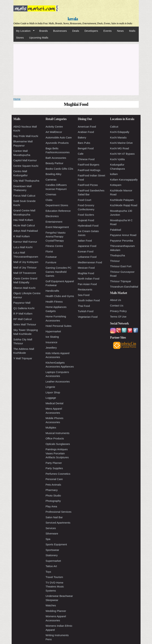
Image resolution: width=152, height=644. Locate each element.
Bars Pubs (84, 143)
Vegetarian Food (88, 317)
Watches (51, 605)
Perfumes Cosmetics (58, 474)
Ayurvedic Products (57, 143)
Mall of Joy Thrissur (25, 268)
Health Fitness (54, 302)
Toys (48, 572)
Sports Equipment (56, 544)
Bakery (82, 137)
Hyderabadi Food (88, 226)
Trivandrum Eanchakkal (124, 287)
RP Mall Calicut (23, 319)
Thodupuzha (118, 255)
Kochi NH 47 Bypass (122, 154)
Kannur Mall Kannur (25, 242)
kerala (73, 19)
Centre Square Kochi (26, 166)
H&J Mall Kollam (23, 220)
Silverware (52, 533)
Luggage (51, 398)
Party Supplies (54, 468)
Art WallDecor (54, 132)
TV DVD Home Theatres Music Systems (55, 587)
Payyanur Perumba (122, 241)
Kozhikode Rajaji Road (124, 205)
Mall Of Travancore (25, 273)
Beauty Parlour (55, 163)
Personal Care (54, 479)
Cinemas (51, 194)
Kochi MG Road (120, 148)
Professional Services (59, 512)
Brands (44, 31)
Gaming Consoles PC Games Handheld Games (59, 272)
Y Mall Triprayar (23, 358)
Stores (20, 38)
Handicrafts (52, 291)
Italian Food (85, 241)
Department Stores (57, 205)
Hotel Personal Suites (59, 326)
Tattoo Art (51, 566)
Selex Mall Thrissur (25, 324)
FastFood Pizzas (88, 185)
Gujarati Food (86, 220)
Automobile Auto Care (59, 137)
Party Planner (54, 463)
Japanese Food (87, 246)
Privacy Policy (118, 311)
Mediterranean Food (90, 262)
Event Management (57, 227)
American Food (87, 127)
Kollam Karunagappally (124, 180)
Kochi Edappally (120, 132)
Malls (132, 31)
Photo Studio (53, 495)
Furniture (51, 262)
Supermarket (53, 561)
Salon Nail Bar (54, 517)
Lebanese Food (87, 257)
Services (51, 528)
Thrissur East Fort (121, 266)
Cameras (51, 180)
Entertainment (54, 222)
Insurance (52, 342)
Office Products (55, 438)
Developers (91, 31)
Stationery (52, 555)
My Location (24, 31)
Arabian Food (86, 132)
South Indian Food (89, 300)
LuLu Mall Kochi (23, 247)
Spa (48, 539)
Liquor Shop (53, 392)
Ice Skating (52, 337)
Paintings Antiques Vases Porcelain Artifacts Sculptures (57, 453)
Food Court (85, 200)
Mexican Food (86, 268)
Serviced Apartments (58, 523)
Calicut (114, 127)
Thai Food (84, 306)
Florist (49, 251)
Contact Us (117, 305)
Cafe (81, 154)
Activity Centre (54, 127)
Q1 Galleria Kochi (24, 308)
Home (17, 99)
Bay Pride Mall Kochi (26, 136)
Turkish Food (86, 311)
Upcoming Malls (39, 38)
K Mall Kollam (22, 236)
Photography (53, 501)
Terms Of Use (118, 317)
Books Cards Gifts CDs (59, 169)
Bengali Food (86, 148)
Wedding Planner (56, 611)
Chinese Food (86, 159)
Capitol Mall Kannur (25, 160)
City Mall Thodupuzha (26, 181)
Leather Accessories (58, 381)
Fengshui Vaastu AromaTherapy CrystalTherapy (56, 237)
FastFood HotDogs (89, 170)
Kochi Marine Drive (121, 143)
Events (108, 31)
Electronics (52, 216)
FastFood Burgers (89, 165)
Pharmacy (52, 490)
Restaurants (85, 289)
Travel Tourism (54, 577)
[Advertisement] (76, 69)
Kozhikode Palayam (122, 200)
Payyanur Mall (22, 303)
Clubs (49, 200)
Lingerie (50, 387)
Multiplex (51, 428)
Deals (76, 31)
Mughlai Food (86, 273)
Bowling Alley (54, 174)
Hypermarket (53, 331)
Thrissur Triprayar (121, 281)
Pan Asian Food (87, 284)
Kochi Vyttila (117, 159)
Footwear (51, 257)
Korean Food (86, 251)
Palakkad (116, 230)
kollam (114, 174)
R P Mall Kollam (23, 314)
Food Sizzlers (86, 215)
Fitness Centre (54, 246)
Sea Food (84, 295)
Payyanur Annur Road (123, 235)
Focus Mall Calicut (24, 196)
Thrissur (115, 261)
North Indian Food (89, 279)
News (120, 31)
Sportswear (52, 550)
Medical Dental (55, 403)
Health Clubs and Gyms (60, 296)
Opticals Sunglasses (58, 444)
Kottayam (116, 185)
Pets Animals (53, 485)
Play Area (51, 506)
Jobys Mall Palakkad (26, 231)
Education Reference (58, 211)
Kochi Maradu (118, 137)
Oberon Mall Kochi (24, 288)
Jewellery (51, 348)
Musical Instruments (58, 433)
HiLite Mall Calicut (24, 225)
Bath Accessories (56, 158)
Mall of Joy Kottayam (26, 262)
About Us (116, 300)
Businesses (60, 31)
